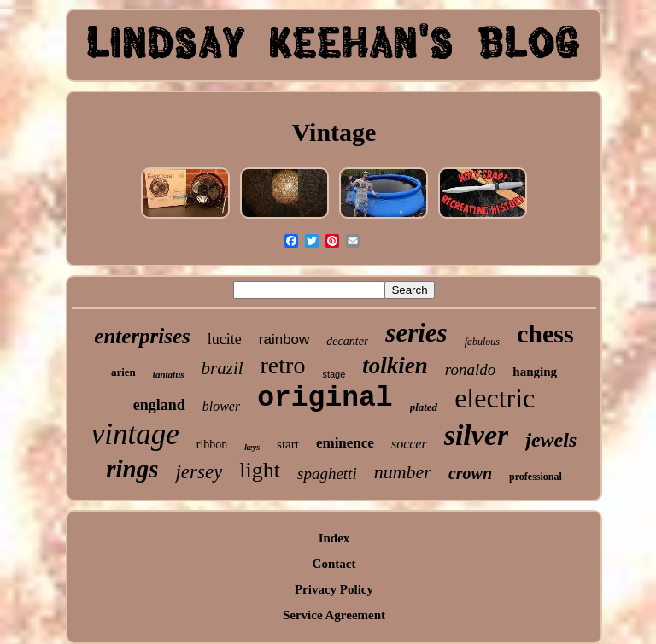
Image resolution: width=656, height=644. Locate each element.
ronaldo (470, 369)
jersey (199, 472)
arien (123, 372)
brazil (223, 368)
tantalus (169, 374)
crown (470, 473)
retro (283, 365)
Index (334, 538)
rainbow (284, 340)
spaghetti (327, 474)
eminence (345, 443)
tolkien (395, 366)
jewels (551, 440)
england (159, 405)
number (403, 472)
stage (334, 374)
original (325, 398)
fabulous (482, 342)
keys (252, 447)
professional (536, 477)
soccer (409, 444)
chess (545, 334)
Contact (334, 564)
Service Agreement (334, 615)
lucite (225, 339)
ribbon (212, 445)
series (416, 333)
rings (132, 469)
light (260, 470)
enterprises (142, 336)
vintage (135, 434)
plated (424, 407)
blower (221, 406)
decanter (347, 341)
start (288, 444)
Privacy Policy (334, 589)
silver (477, 435)
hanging (535, 372)
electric (495, 398)
